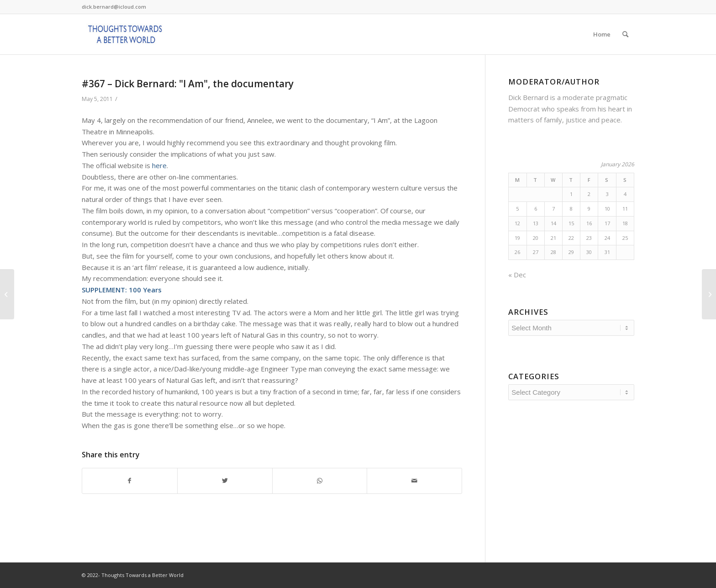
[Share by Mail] (414, 481)
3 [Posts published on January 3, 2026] (607, 194)
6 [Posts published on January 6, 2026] (536, 209)
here (159, 165)
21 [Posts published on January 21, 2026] (553, 238)
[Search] (625, 34)
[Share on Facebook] (130, 481)
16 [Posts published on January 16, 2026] (589, 223)
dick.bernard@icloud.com (114, 7)
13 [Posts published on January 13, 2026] (536, 223)
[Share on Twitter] (225, 481)
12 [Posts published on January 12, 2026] (517, 223)
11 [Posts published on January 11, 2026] (625, 209)
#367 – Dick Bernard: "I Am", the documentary (188, 84)
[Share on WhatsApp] (320, 481)
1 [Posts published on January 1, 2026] (571, 194)
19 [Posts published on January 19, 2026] (517, 238)
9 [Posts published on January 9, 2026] (589, 209)
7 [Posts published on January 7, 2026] (553, 209)
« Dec (517, 275)
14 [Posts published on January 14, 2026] (553, 223)
